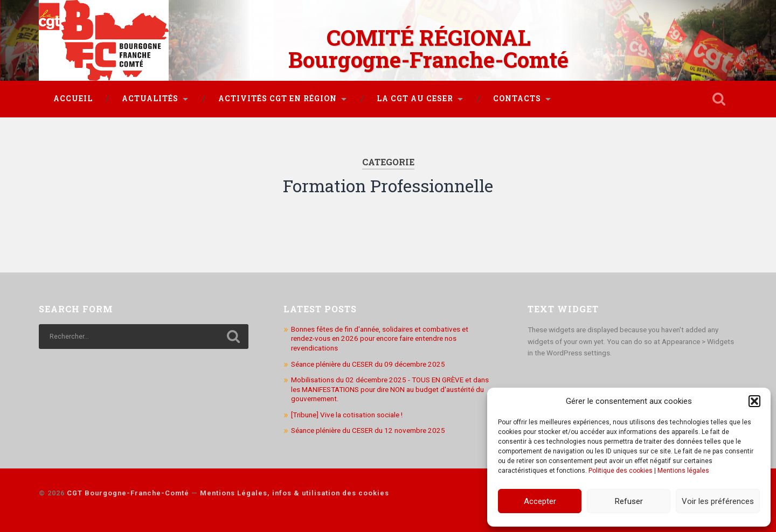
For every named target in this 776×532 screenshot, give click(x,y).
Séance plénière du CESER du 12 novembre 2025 (368, 430)
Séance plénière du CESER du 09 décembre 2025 (368, 364)
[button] (754, 401)
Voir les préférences (718, 501)
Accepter (540, 501)
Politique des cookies (621, 471)
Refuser (629, 501)
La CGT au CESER (415, 99)
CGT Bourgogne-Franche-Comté (128, 493)
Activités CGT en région (278, 99)
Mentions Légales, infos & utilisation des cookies (295, 493)
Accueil (73, 99)
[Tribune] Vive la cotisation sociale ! (347, 415)
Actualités (150, 99)
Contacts (517, 99)
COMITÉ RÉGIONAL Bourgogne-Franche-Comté (428, 48)
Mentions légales (683, 471)
